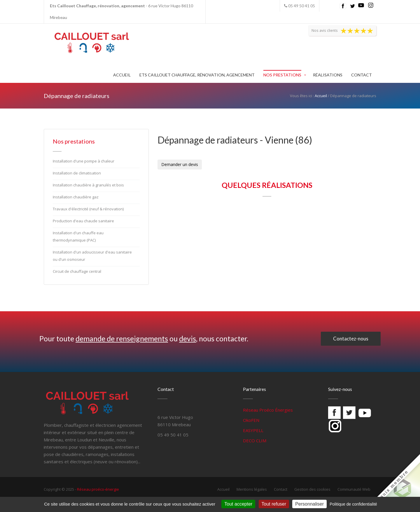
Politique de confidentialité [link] (353, 504)
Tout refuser (274, 504)
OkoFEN (251, 420)
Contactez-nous (351, 339)
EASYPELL (253, 430)
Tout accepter (238, 504)
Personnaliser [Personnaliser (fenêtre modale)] (309, 504)
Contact (362, 75)
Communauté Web (354, 489)
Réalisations (328, 75)
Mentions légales (252, 489)
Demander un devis (180, 164)
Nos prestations (282, 75)
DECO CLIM (255, 441)
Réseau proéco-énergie (98, 489)
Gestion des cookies (312, 489)
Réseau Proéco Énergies (268, 410)
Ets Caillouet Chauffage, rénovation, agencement (197, 75)
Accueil (122, 75)
